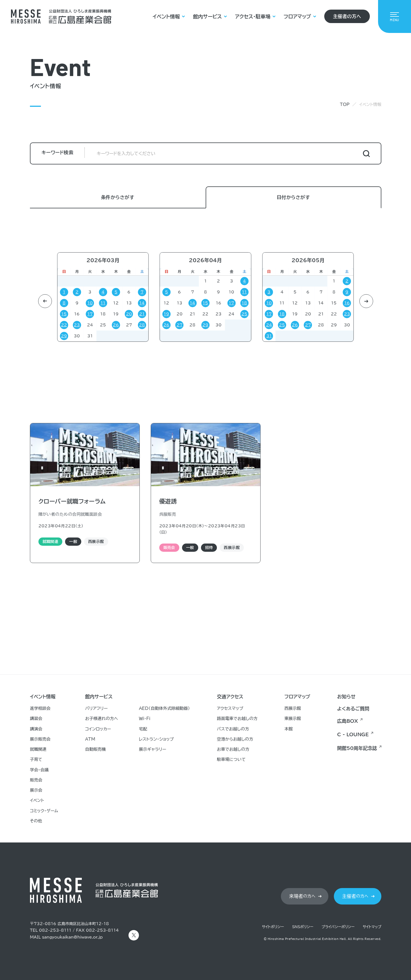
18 (244, 303)
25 (244, 314)
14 (142, 303)
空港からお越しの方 (235, 739)
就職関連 (38, 749)
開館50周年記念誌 (357, 748)
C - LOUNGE (353, 734)
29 (64, 336)
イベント (37, 800)
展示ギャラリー (153, 749)
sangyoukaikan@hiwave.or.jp (72, 937)
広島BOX (348, 721)
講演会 (36, 729)
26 (116, 325)
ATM (90, 739)
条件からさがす (118, 198)
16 (347, 303)
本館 (289, 729)
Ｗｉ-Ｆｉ (145, 719)
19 (166, 314)
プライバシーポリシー (338, 927)
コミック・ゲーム (44, 811)
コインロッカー (98, 729)
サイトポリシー (273, 927)
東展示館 (293, 719)
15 (64, 314)
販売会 (36, 780)
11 (103, 303)
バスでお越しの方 (233, 729)
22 (64, 325)
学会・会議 (39, 770)
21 (40, 314)
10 (90, 303)
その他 (36, 821)
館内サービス (207, 16)
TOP (345, 104)
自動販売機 (95, 749)
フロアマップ (297, 16)
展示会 (36, 790)
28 (142, 325)
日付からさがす (293, 198)
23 (77, 325)
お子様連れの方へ (102, 719)
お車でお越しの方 (233, 749)
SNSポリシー (303, 927)
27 (180, 325)
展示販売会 (40, 739)
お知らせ (346, 697)
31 (269, 336)
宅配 (143, 729)
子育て (36, 759)
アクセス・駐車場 (253, 16)
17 (90, 314)
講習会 (36, 719)
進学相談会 (40, 708)
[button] (45, 301)
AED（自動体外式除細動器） (164, 708)
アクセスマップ (230, 708)
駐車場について (231, 759)
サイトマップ (372, 927)
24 (269, 325)
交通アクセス (230, 697)
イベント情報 (166, 16)
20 (129, 314)
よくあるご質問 (353, 709)
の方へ (302, 896)
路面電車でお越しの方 (237, 719)
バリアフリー (96, 708)
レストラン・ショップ (156, 739)
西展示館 (293, 708)
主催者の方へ (347, 16)
